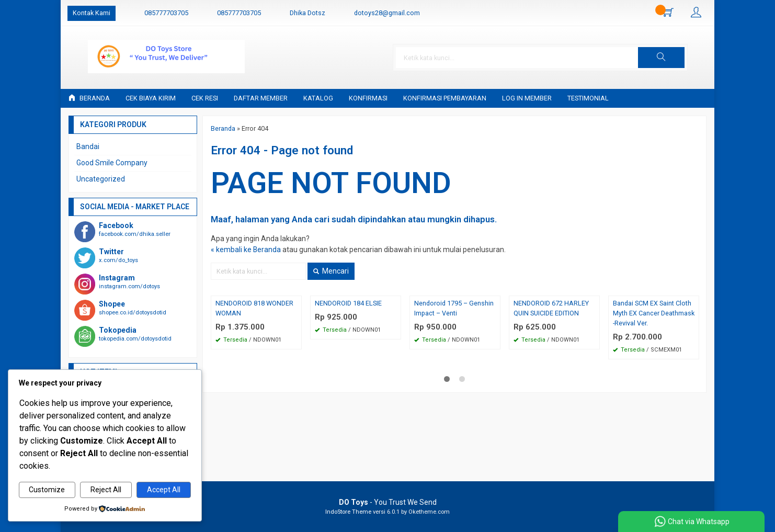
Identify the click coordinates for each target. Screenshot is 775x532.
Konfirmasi (368, 98)
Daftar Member (261, 98)
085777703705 (166, 13)
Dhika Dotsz (307, 13)
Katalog (318, 98)
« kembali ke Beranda (246, 250)
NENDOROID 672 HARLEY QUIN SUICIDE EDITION (551, 308)
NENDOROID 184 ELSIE (348, 303)
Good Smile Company (112, 163)
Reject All (106, 490)
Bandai (88, 146)
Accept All (164, 490)
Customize (47, 490)
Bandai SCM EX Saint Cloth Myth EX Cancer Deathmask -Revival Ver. (654, 313)
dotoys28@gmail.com (387, 13)
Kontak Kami (92, 13)
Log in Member (527, 98)
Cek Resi (205, 98)
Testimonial (588, 98)
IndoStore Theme (348, 512)
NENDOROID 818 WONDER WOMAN (254, 308)
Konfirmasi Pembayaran (445, 98)
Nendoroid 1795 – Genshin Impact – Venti (454, 308)
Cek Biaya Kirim (151, 98)
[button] (679, 58)
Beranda (89, 98)
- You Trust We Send (388, 502)
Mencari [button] (331, 271)
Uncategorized (101, 179)
